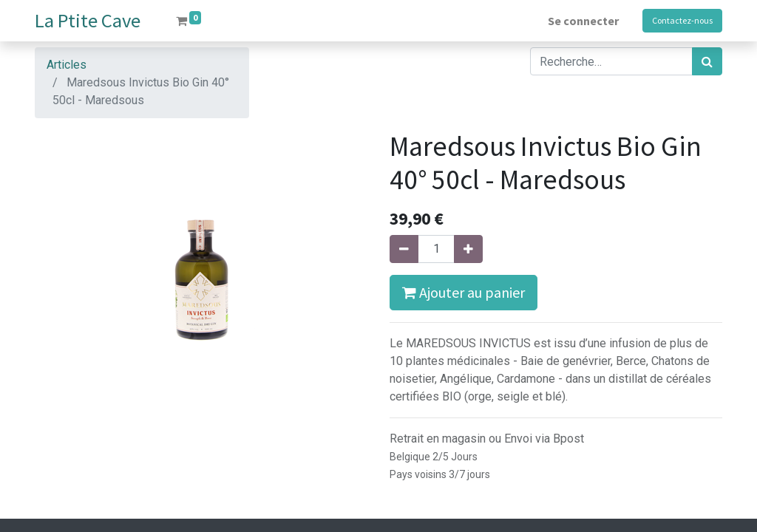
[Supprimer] (404, 249)
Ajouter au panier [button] (464, 292)
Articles (67, 65)
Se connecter (583, 21)
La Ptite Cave (88, 20)
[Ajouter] (468, 249)
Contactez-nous (682, 20)
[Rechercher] (707, 61)
